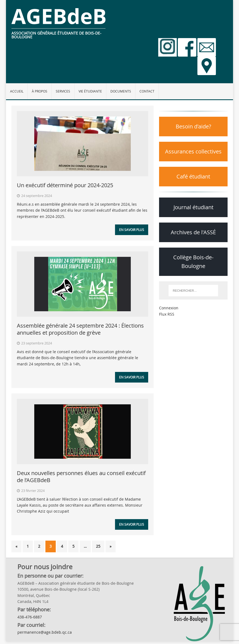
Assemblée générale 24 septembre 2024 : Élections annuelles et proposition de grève (80, 329)
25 (98, 546)
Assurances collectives (193, 151)
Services (63, 91)
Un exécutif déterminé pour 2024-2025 (65, 185)
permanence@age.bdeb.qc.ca (45, 632)
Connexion (169, 308)
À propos (40, 91)
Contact (147, 91)
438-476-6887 (30, 617)
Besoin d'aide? (193, 126)
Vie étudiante (90, 91)
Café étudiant (193, 176)
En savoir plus (132, 230)
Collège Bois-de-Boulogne (193, 262)
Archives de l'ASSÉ (193, 232)
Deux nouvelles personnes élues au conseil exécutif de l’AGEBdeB (81, 477)
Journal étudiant (193, 207)
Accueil (17, 91)
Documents (121, 91)
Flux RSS (167, 314)
